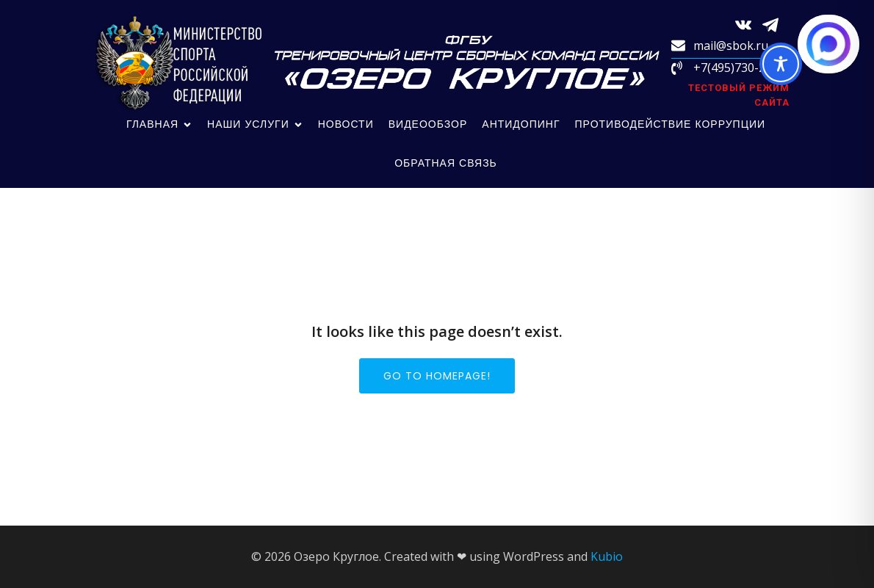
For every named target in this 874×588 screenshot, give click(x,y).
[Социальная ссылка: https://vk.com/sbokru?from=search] (749, 24)
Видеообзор (428, 124)
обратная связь (446, 163)
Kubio (607, 556)
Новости (346, 124)
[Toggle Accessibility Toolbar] (781, 64)
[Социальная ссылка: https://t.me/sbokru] (776, 24)
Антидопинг (521, 124)
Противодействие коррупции (671, 124)
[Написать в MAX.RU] (828, 44)
